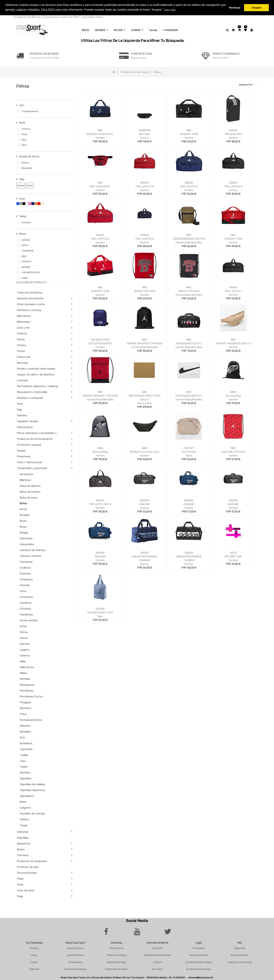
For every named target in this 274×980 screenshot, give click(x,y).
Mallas (23, 673)
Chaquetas (26, 579)
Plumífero (26, 708)
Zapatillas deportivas (33, 790)
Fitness (21, 345)
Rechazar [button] (235, 8)
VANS (233, 392)
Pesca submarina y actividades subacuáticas (39, 433)
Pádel (20, 878)
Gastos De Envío (240, 955)
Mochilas (25, 678)
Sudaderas (26, 743)
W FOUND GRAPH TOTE (100, 612)
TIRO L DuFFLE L (233, 291)
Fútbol (21, 351)
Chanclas (25, 573)
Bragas (24, 532)
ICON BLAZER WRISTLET (189, 396)
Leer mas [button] (170, 10)
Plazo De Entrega (116, 955)
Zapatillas (26, 778)
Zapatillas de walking (32, 784)
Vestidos (25, 772)
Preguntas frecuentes (240, 962)
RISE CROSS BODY (100, 186)
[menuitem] (85, 30)
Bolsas (23, 503)
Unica (20, 185)
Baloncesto (24, 316)
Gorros (24, 637)
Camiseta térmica (30, 555)
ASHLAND (145, 504)
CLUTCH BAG (189, 452)
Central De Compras (75, 969)
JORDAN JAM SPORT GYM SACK (145, 343)
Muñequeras (27, 684)
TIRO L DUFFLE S (189, 186)
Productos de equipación (32, 861)
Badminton (24, 843)
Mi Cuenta (158, 969)
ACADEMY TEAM (189, 134)
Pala (19, 409)
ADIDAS (233, 130)
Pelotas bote (25, 427)
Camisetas (26, 561)
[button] (247, 84)
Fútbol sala (24, 357)
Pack (20, 403)
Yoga (20, 896)
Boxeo (21, 849)
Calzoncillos (27, 544)
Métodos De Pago (116, 962)
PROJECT (189, 448)
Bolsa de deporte (30, 485)
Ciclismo (22, 333)
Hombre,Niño (145, 403)
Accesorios (26, 474)
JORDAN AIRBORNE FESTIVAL (189, 239)
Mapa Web (240, 948)
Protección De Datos (116, 969)
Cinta (23, 591)
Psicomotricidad (27, 872)
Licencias (23, 380)
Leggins (25, 649)
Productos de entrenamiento (35, 439)
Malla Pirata (27, 667)
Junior (34, 962)
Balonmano (24, 321)
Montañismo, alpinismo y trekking (37, 386)
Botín (23, 520)
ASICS (233, 553)
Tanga (23, 825)
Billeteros (25, 480)
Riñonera (25, 725)
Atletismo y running (29, 310)
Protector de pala (28, 866)
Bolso (23, 801)
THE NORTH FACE (100, 339)
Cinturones (26, 596)
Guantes (25, 643)
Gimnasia (22, 362)
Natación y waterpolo (30, 398)
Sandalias (25, 731)
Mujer (189, 455)
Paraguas (25, 702)
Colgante (25, 807)
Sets (23, 737)
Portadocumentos (31, 719)
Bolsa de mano (29, 497)
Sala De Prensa (75, 955)
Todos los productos (30, 292)
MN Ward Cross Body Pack (145, 452)
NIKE (100, 130)
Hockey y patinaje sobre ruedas (36, 368)
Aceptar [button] (256, 8)
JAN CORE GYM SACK (233, 452)
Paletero (22, 415)
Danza (21, 339)
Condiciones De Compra (199, 962)
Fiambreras (26, 614)
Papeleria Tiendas (28, 421)
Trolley (24, 766)
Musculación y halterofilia (32, 392)
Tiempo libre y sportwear (32, 468)
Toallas (24, 755)
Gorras (24, 632)
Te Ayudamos (75, 962)
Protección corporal (29, 444)
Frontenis (23, 855)
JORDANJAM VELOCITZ (189, 343)
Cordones (26, 602)
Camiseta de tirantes (33, 550)
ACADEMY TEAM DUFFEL (100, 134)
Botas (23, 509)
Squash (21, 450)
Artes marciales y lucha (31, 304)
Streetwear (24, 456)
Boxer (23, 526)
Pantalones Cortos (31, 696)
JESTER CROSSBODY (100, 343)
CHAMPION (145, 130)
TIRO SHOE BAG (233, 134)
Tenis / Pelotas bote (29, 462)
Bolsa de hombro (30, 491)
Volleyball (22, 831)
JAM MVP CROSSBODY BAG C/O (233, 343)
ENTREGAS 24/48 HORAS (44, 53)
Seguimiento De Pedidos (158, 955)
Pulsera (24, 819)
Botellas (25, 514)
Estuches (25, 608)
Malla (23, 661)
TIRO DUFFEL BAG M (100, 504)
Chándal (25, 585)
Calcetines (26, 538)
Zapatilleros (27, 795)
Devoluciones (116, 948)
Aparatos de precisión (30, 298)
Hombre (100, 138)
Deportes (34, 969)
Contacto (158, 948)
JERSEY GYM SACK (145, 291)
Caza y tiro (23, 327)
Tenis (20, 884)
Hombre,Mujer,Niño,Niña (189, 242)
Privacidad (199, 948)
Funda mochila (29, 620)
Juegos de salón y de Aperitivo (36, 374)
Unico (29, 185)
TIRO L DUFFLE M (145, 186)
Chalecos (25, 567)
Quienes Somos (75, 948)
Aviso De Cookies (199, 955)
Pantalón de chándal (32, 813)
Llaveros (25, 655)
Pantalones (27, 690)
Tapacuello (26, 749)
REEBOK (145, 500)
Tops (23, 760)
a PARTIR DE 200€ (142, 53)
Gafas (23, 626)
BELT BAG (145, 134)
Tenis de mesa (26, 890)
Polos (23, 714)
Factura (158, 962)
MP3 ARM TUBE (233, 556)
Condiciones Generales (199, 969)
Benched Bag (233, 396)
